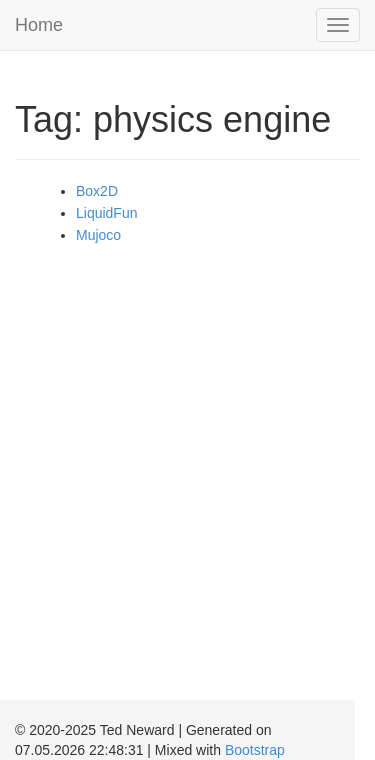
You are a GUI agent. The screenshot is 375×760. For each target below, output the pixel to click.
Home (39, 25)
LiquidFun (107, 213)
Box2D (97, 191)
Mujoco (98, 235)
